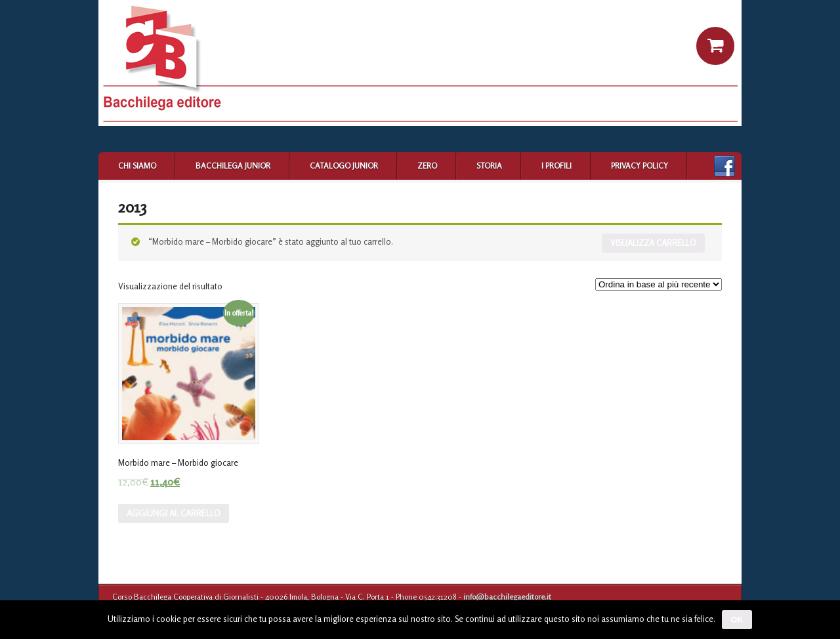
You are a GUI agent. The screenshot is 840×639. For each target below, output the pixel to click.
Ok (737, 620)
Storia (489, 166)
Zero (427, 166)
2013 (132, 207)
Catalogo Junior (344, 166)
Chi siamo (137, 166)
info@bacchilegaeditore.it (507, 597)
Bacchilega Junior (233, 166)
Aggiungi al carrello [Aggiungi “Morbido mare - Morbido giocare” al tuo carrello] (174, 513)
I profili (556, 166)
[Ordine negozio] (659, 284)
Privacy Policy (640, 166)
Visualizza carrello (653, 243)
